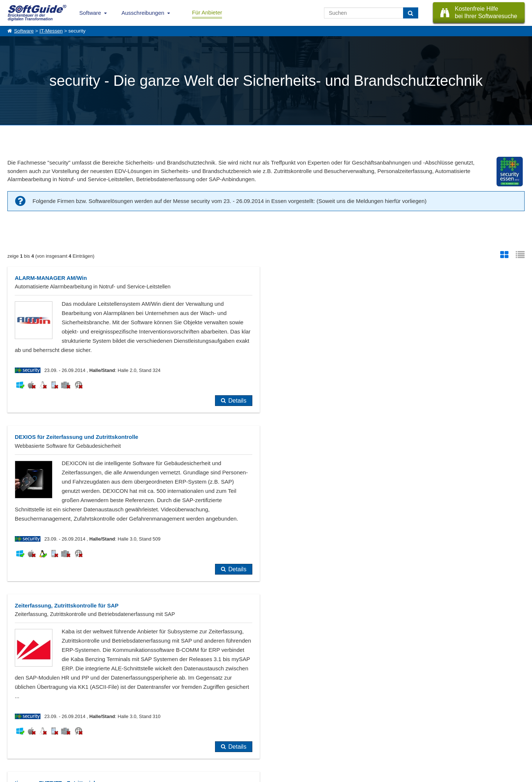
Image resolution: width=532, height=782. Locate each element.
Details (237, 410)
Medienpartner (83, 739)
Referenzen (19, 731)
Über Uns (17, 722)
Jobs (12, 739)
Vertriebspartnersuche (155, 731)
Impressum (18, 747)
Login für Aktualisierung (92, 747)
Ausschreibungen (143, 13)
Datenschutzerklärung (298, 775)
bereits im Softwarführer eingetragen (61, 640)
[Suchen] (411, 13)
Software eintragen (88, 722)
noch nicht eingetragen (152, 640)
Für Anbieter (207, 12)
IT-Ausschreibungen (153, 722)
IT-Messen (51, 31)
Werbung (78, 731)
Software (90, 13)
